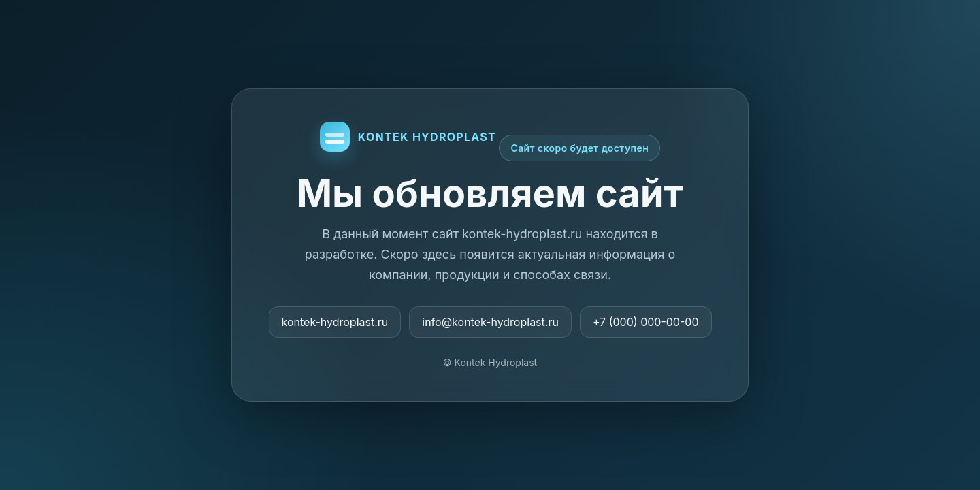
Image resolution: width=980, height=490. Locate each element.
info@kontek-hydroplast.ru (490, 322)
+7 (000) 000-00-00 (646, 322)
